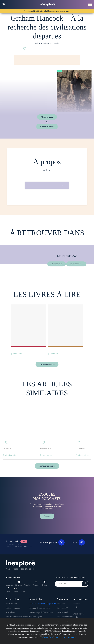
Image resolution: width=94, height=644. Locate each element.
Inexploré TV (62, 608)
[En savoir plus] (46, 637)
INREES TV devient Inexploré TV (43, 604)
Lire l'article (10, 455)
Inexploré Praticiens (65, 617)
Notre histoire (11, 604)
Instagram (9, 585)
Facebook (36, 583)
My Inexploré (62, 612)
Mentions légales (36, 617)
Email (78, 542)
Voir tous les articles (47, 466)
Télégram (18, 583)
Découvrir (18, 353)
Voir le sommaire (76, 264)
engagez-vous (64, 11)
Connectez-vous (47, 126)
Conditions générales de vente (41, 612)
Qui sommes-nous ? (14, 608)
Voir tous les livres (47, 364)
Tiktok (8, 590)
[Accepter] (61, 637)
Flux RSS (24, 591)
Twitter (44, 583)
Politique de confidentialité (40, 608)
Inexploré (61, 604)
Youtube (27, 585)
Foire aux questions (52, 542)
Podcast (15, 590)
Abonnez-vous (47, 117)
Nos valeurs (10, 612)
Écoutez (47, 516)
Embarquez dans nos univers (17, 617)
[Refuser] (72, 637)
